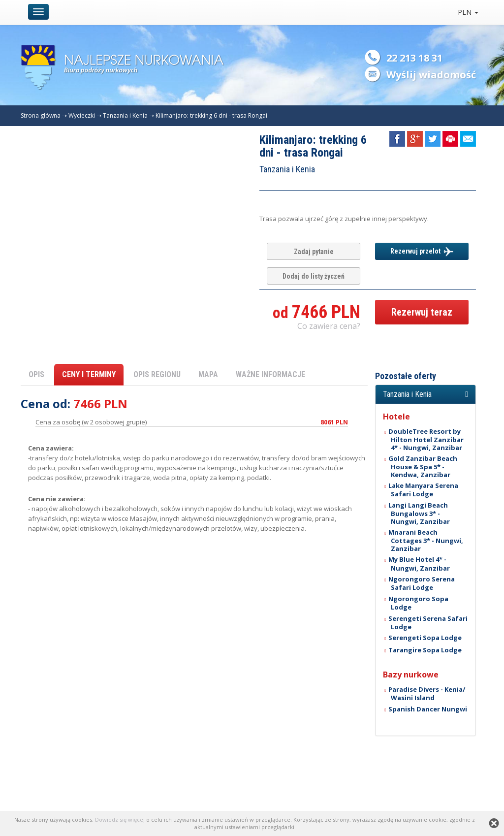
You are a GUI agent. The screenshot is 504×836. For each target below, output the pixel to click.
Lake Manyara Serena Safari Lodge (423, 490)
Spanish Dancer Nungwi (428, 709)
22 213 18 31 (414, 58)
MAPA (208, 374)
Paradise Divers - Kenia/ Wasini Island (427, 693)
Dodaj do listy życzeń (314, 276)
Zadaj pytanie (314, 252)
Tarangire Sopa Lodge (425, 650)
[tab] (425, 394)
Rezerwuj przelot (422, 252)
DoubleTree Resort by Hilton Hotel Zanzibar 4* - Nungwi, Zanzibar (426, 439)
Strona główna (41, 115)
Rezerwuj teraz (422, 312)
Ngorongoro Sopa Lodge (418, 603)
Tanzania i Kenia (125, 115)
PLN (468, 12)
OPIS (36, 374)
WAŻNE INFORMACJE (270, 374)
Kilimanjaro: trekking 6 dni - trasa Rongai (211, 115)
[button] (425, 394)
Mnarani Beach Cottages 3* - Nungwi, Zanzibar (426, 540)
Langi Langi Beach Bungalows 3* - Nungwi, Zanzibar (419, 513)
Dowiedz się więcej (120, 820)
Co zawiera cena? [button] (329, 326)
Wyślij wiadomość (431, 75)
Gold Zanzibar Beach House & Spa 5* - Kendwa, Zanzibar (423, 466)
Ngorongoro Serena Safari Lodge (422, 583)
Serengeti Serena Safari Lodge (428, 623)
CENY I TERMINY (89, 374)
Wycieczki (82, 115)
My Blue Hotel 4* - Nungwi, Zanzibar (419, 563)
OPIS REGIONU (157, 374)
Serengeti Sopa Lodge (425, 638)
